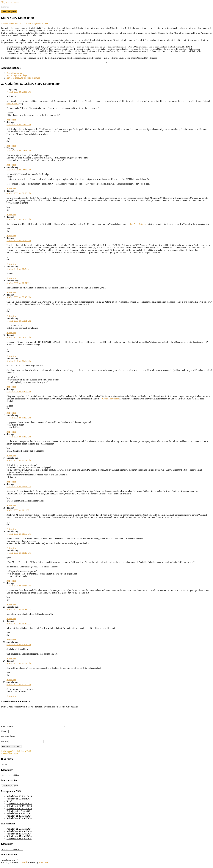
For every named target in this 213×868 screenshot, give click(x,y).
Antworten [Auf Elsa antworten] (11, 165)
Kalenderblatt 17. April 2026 (19, 839)
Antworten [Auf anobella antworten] (11, 188)
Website (5, 745)
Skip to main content (10, 2)
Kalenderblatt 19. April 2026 (19, 835)
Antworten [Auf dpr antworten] (11, 146)
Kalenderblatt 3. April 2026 (18, 814)
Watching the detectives (38, 23)
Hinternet (5, 7)
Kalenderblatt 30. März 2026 (19, 812)
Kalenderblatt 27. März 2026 (19, 809)
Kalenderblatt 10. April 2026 (19, 819)
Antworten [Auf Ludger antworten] (11, 120)
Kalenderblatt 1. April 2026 (18, 817)
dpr (25, 23)
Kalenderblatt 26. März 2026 (19, 807)
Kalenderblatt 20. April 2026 (19, 832)
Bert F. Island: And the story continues (23, 78)
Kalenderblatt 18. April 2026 (19, 822)
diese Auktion (12, 103)
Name (4, 735)
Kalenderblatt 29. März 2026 (19, 802)
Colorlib (24, 866)
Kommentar (7, 730)
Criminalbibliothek (110, 399)
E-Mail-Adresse (9, 740)
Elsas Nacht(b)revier (138, 224)
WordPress (43, 866)
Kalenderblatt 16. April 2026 (19, 842)
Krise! (9, 804)
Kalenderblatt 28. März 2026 (19, 800)
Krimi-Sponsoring (14, 73)
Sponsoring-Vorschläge (17, 75)
